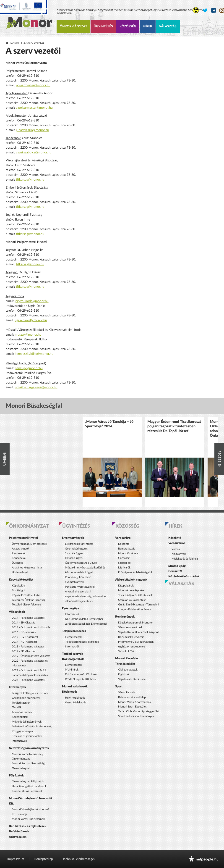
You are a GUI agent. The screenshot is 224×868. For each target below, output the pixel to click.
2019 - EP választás (23, 651)
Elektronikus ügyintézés (79, 544)
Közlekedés (70, 692)
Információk (72, 614)
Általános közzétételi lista (27, 568)
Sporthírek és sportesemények (136, 716)
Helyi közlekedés (75, 698)
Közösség (128, 26)
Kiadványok (179, 554)
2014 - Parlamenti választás (28, 618)
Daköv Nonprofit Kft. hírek (81, 674)
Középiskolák (20, 717)
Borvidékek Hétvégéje (131, 637)
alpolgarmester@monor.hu (34, 108)
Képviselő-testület (21, 580)
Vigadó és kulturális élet (132, 679)
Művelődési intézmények (27, 722)
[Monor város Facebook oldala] (214, 11)
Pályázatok (16, 776)
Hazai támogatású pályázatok (29, 786)
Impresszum (16, 859)
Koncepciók (19, 558)
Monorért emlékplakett (132, 590)
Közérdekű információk (184, 576)
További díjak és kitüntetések (135, 595)
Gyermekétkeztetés (76, 549)
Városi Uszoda (127, 692)
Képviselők (18, 586)
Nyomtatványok (73, 538)
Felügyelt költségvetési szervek (30, 693)
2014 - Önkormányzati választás (31, 627)
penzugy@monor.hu (29, 368)
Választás (168, 26)
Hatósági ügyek (74, 558)
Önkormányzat (73, 26)
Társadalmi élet (125, 664)
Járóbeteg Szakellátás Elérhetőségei (86, 624)
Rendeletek (19, 553)
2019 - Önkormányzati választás (31, 656)
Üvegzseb (18, 563)
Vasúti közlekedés (76, 702)
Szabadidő (124, 563)
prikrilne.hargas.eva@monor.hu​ (36, 387)
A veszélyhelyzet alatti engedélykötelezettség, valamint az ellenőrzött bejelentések (86, 596)
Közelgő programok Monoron (136, 623)
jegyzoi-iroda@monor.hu (32, 301)
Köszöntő (124, 544)
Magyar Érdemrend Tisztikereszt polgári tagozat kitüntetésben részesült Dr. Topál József (174, 426)
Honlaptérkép (43, 859)
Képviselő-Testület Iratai (26, 595)
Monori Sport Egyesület (132, 707)
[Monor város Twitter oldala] (205, 11)
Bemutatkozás (127, 549)
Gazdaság (124, 558)
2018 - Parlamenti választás (28, 647)
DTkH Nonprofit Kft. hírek (81, 679)
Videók (176, 549)
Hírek (148, 26)
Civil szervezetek (128, 670)
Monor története (128, 553)
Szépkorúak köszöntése (132, 600)
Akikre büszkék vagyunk (131, 580)
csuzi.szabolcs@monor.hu (34, 153)
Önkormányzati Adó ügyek (81, 563)
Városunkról (123, 538)
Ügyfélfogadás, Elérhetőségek (29, 544)
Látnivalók (124, 568)
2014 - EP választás (23, 623)
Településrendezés (74, 631)
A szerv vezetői (21, 549)
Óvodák (17, 707)
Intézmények (17, 687)
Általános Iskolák (22, 712)
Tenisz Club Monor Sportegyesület (139, 711)
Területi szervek (21, 703)
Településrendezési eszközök (82, 642)
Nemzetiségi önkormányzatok (29, 748)
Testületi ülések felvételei (27, 605)
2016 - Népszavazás (24, 632)
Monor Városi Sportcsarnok (28, 819)
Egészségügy (70, 608)
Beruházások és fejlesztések (28, 826)
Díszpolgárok (126, 586)
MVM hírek (72, 670)
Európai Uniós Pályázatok (27, 791)
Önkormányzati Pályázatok (28, 781)
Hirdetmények (20, 572)
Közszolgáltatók (73, 659)
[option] (112, 462)
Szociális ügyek (74, 553)
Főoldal (14, 43)
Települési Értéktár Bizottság (29, 600)
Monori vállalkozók (75, 687)
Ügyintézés (103, 26)
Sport (119, 687)
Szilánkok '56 (126, 651)
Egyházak (124, 674)
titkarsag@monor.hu (30, 180)
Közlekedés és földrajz (185, 559)
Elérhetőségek (73, 637)
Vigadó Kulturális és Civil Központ (138, 632)
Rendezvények (125, 617)
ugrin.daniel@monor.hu (31, 320)
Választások (17, 612)
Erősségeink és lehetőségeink (135, 572)
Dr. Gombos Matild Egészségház (84, 619)
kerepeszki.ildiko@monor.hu (34, 354)
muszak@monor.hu (28, 335)
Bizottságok (19, 590)
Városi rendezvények (130, 627)
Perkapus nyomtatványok (80, 587)
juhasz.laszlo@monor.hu (33, 130)
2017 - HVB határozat (25, 637)
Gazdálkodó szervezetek (26, 698)
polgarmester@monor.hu (33, 85)
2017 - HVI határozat (24, 642)
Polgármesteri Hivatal (23, 538)
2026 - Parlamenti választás (28, 680)
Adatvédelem (18, 837)
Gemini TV (175, 571)
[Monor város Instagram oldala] (222, 11)
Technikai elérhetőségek (79, 859)
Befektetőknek (19, 831)
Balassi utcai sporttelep (132, 697)
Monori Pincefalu (126, 658)
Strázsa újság (177, 566)
